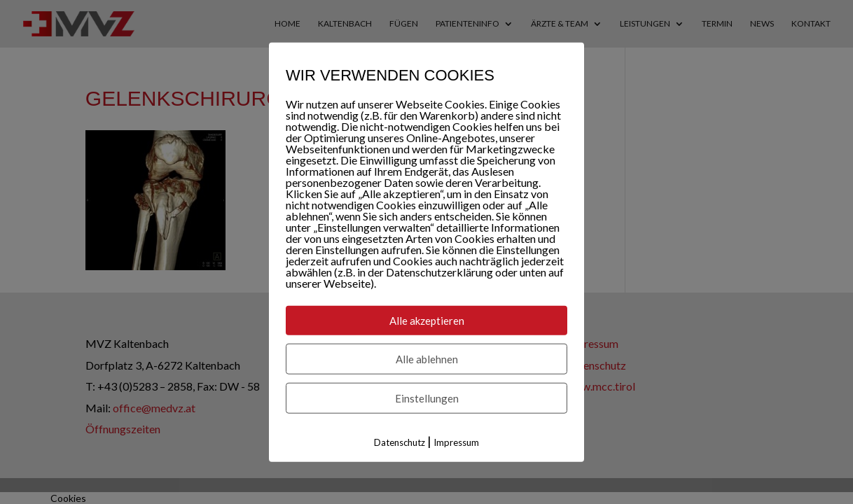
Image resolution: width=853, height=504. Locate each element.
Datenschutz (400, 442)
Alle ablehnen (427, 359)
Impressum (456, 442)
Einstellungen (427, 398)
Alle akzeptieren (427, 321)
